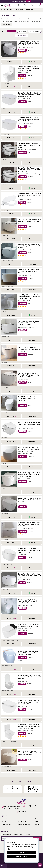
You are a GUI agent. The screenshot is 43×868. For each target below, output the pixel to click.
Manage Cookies (21, 856)
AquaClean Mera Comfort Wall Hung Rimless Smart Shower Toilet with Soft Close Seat (29, 119)
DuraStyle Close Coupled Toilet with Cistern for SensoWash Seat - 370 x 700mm (29, 68)
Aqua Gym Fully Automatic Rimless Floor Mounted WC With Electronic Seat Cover (29, 626)
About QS (4, 819)
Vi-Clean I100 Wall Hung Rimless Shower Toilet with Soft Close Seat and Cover (30, 500)
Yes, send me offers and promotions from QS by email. (17, 834)
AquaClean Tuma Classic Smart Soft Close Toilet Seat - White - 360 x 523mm (30, 170)
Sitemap (4, 827)
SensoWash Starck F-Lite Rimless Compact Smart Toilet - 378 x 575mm (30, 271)
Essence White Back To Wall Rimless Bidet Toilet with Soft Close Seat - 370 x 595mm (29, 375)
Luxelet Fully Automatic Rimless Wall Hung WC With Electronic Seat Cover (28, 653)
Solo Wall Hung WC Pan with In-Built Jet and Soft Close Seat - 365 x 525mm (29, 677)
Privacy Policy (22, 822)
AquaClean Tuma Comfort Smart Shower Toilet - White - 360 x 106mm (29, 145)
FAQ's (36, 822)
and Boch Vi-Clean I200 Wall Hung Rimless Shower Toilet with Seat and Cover (29, 524)
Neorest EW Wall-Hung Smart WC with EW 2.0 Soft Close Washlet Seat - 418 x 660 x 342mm (29, 449)
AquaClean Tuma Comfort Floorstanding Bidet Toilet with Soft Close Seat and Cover (29, 297)
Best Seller (12, 31)
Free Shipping (22, 31)
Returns (37, 824)
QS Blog (4, 822)
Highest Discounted (35, 31)
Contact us (38, 819)
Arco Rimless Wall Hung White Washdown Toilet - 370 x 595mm (29, 221)
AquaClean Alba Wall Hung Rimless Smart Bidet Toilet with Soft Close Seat (29, 576)
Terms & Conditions (24, 824)
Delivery (20, 819)
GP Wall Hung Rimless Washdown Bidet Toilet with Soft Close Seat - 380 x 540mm (28, 601)
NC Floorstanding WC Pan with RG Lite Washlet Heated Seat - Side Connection (29, 424)
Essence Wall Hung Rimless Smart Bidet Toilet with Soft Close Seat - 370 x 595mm (29, 323)
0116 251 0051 (22, 812)
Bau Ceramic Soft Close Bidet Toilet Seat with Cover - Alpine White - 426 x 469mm (30, 195)
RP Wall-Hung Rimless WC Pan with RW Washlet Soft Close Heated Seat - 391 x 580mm (29, 475)
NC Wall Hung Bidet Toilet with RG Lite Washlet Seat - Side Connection (29, 399)
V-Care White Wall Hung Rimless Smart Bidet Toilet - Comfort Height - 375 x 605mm (29, 753)
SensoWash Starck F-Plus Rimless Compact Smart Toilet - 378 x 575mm (30, 246)
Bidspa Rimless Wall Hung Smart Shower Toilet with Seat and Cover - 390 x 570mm (29, 551)
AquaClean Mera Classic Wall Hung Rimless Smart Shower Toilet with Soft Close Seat (30, 95)
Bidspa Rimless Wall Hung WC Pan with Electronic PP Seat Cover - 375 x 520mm (29, 702)
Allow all (21, 853)
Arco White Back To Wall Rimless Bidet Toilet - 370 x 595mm (29, 348)
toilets (30, 19)
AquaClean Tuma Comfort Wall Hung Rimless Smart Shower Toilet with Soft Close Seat (29, 43)
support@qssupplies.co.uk (32, 806)
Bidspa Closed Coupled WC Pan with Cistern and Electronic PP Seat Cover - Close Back (29, 726)
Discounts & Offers (7, 824)
